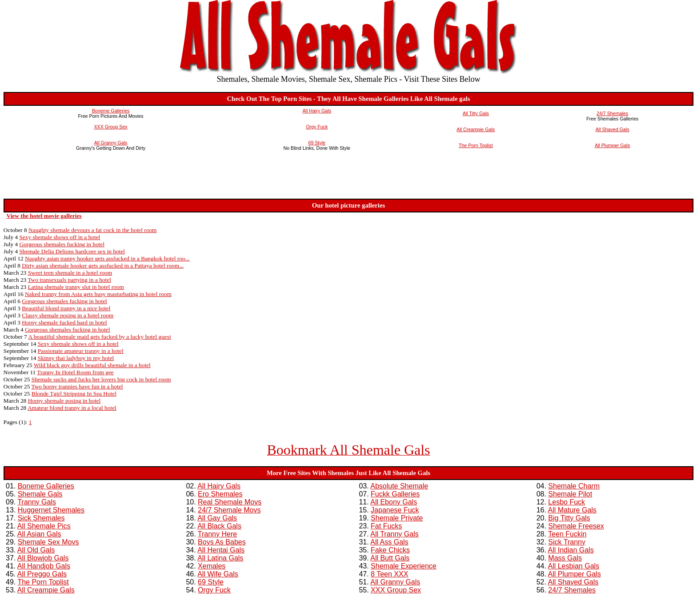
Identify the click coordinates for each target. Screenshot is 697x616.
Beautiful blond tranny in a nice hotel (66, 308)
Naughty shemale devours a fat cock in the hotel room (92, 230)
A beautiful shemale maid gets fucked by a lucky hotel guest (99, 337)
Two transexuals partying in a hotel (69, 280)
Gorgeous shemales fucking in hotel (62, 244)
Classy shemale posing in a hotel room (68, 315)
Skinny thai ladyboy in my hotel (76, 358)
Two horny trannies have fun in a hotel (77, 386)
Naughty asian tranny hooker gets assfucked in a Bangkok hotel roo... (107, 258)
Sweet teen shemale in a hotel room (70, 273)
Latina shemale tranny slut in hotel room (76, 287)
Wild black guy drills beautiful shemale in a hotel (92, 365)
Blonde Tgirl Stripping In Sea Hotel (74, 394)
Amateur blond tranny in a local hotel (72, 408)
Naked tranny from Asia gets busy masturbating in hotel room (98, 294)
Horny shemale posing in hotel (64, 401)
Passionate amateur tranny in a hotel (81, 351)
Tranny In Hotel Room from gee (75, 372)
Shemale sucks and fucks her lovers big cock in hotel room (101, 379)
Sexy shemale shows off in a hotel (60, 237)
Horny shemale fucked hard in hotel (64, 322)
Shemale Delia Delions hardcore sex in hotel (72, 251)
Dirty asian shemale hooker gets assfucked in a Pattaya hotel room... (103, 266)
